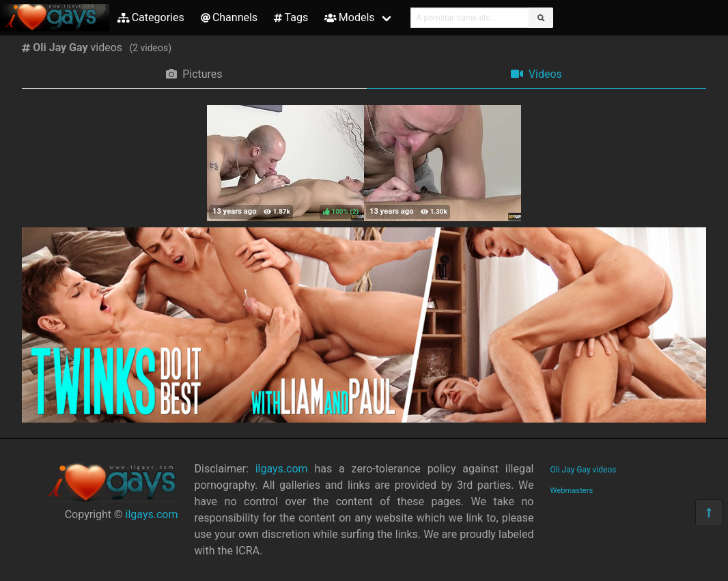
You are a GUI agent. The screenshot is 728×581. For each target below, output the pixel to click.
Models (349, 17)
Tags (291, 17)
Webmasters (572, 491)
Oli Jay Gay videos (584, 470)
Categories (151, 17)
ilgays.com (152, 514)
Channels (229, 17)
